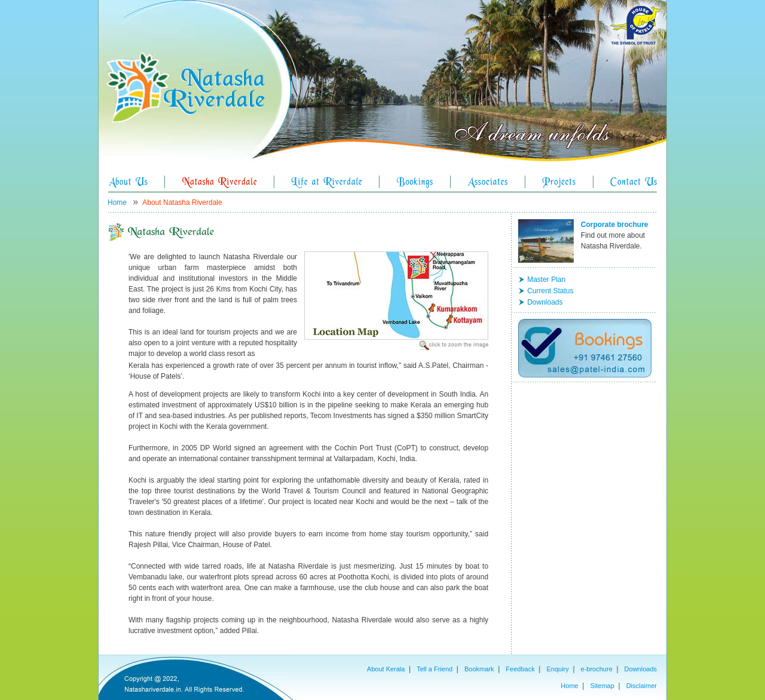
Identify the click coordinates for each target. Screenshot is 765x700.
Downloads (545, 302)
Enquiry (557, 669)
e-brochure (597, 669)
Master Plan (546, 280)
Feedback (520, 669)
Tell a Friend (434, 669)
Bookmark (479, 669)
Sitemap (602, 686)
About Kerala (386, 669)
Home (117, 202)
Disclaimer (642, 686)
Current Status (550, 291)
